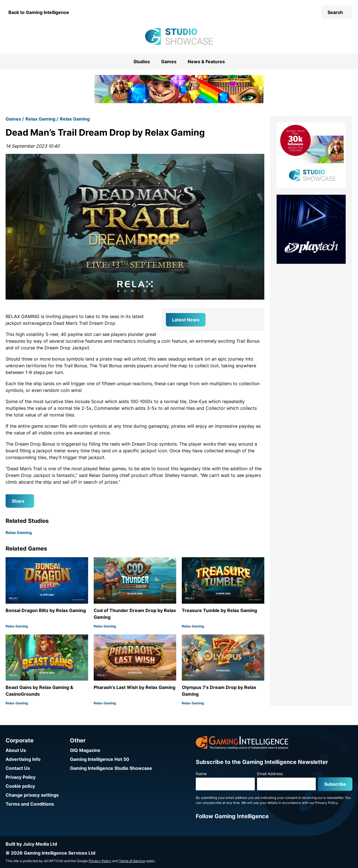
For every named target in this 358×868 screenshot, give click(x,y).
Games (169, 62)
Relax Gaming (40, 119)
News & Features (206, 62)
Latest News (186, 320)
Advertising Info (23, 759)
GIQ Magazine (85, 750)
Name (201, 774)
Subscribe (335, 784)
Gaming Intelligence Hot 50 (100, 759)
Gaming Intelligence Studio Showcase (111, 768)
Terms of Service (132, 861)
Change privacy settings (32, 795)
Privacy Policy (21, 777)
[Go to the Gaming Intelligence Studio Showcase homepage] (179, 36)
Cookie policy (20, 786)
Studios (142, 62)
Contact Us (18, 768)
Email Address (270, 774)
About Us (16, 750)
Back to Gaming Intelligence (39, 12)
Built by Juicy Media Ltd (31, 844)
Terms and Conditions (30, 804)
